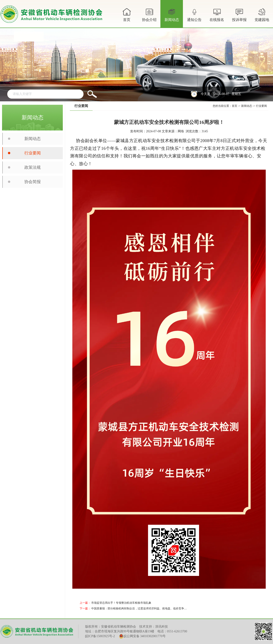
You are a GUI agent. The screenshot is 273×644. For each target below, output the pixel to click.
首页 (127, 14)
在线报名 (217, 14)
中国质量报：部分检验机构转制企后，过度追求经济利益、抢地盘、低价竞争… (139, 608)
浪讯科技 (162, 627)
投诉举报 (239, 14)
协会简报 (33, 182)
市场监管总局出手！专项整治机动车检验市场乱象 (121, 603)
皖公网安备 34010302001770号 (142, 636)
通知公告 (194, 17)
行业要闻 (33, 153)
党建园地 (262, 14)
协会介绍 (149, 17)
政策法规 (33, 167)
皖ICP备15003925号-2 (100, 636)
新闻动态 (172, 17)
